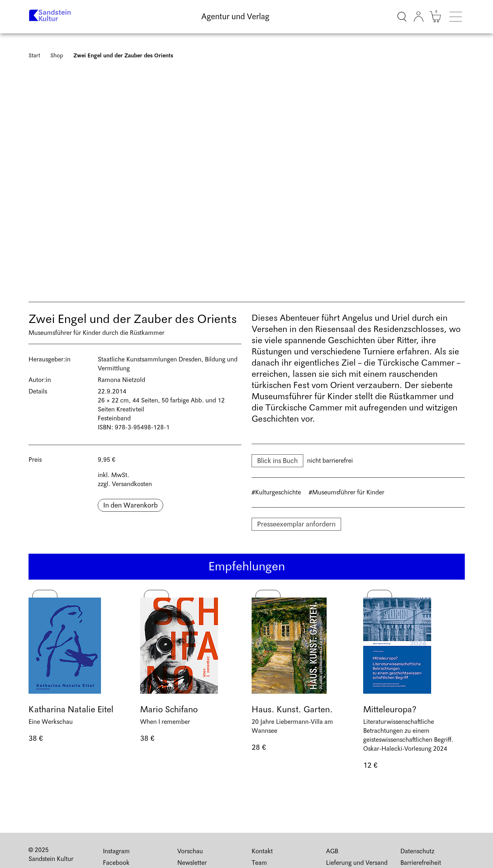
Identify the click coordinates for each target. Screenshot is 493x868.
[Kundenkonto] (419, 17)
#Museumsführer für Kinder (347, 492)
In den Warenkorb (130, 505)
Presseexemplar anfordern (296, 524)
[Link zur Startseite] (52, 17)
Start (34, 56)
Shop (57, 56)
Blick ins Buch (277, 461)
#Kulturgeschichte (276, 492)
